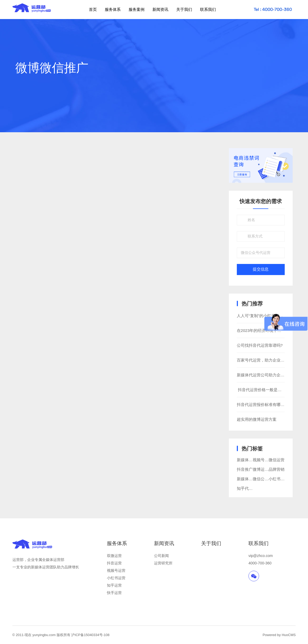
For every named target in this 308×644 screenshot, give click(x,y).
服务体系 (113, 9)
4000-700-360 (260, 563)
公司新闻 (161, 556)
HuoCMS (289, 635)
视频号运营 (263, 460)
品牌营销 (277, 469)
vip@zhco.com (261, 556)
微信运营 (277, 460)
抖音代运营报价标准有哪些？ (263, 405)
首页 (93, 9)
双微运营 (114, 556)
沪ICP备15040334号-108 (90, 635)
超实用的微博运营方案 (257, 419)
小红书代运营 (280, 479)
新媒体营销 (247, 460)
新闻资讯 (160, 9)
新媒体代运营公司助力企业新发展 (267, 375)
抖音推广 (245, 469)
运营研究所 (163, 563)
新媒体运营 (247, 479)
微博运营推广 (265, 469)
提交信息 (261, 269)
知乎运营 (114, 585)
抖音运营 (114, 563)
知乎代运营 (247, 488)
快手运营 (114, 593)
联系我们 (208, 9)
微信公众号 (263, 479)
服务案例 (137, 9)
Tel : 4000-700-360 (273, 9)
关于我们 (184, 9)
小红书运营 (116, 578)
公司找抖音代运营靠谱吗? (260, 345)
